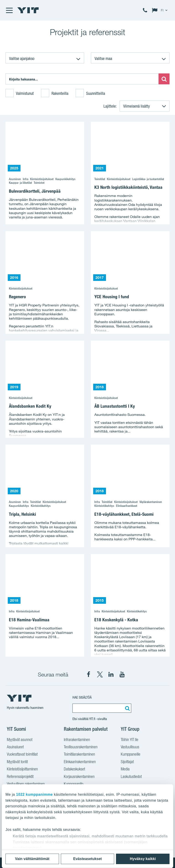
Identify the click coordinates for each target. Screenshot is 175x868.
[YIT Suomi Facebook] (89, 674)
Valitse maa (103, 58)
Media (125, 770)
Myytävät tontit (17, 762)
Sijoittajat (127, 762)
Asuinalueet (15, 747)
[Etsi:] (82, 79)
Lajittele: (110, 106)
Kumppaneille (131, 755)
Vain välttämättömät (32, 859)
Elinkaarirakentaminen (80, 762)
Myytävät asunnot (20, 740)
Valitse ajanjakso (22, 58)
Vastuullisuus (130, 747)
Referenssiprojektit (20, 777)
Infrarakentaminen (77, 740)
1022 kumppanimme (35, 794)
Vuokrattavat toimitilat (22, 755)
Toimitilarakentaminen (79, 755)
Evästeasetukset (87, 859)
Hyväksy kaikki (143, 859)
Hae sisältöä (82, 697)
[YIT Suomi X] (100, 674)
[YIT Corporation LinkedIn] (111, 674)
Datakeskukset (74, 770)
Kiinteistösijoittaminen (22, 770)
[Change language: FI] (161, 10)
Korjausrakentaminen (79, 777)
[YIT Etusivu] (28, 10)
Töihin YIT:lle (130, 740)
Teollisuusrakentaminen (81, 747)
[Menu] (9, 10)
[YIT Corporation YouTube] (122, 674)
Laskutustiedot (131, 777)
